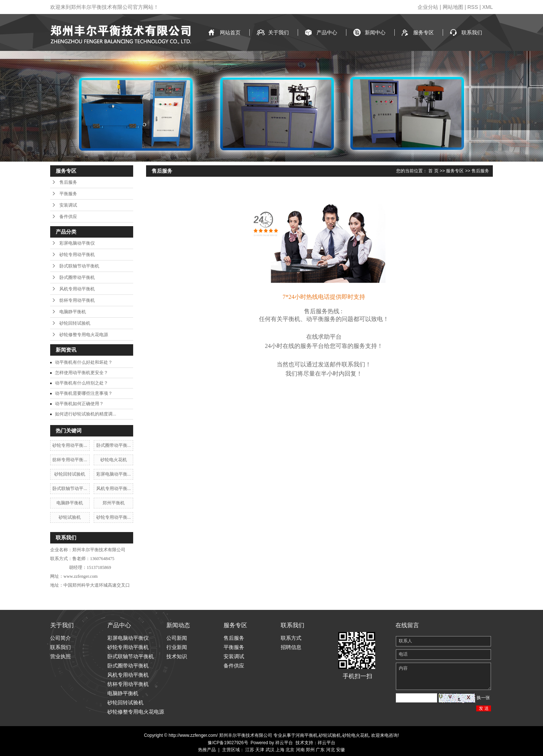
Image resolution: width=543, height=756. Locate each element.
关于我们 (279, 32)
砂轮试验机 (70, 517)
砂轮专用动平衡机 (77, 255)
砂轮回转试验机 (75, 323)
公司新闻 (177, 638)
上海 (280, 750)
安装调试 (68, 205)
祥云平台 (284, 743)
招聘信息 (291, 647)
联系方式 (291, 638)
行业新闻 (177, 647)
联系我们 (472, 32)
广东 (320, 750)
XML (487, 7)
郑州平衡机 (114, 503)
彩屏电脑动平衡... (114, 474)
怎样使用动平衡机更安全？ (82, 373)
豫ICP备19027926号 (228, 743)
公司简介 (60, 638)
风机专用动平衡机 (77, 289)
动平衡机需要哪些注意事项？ (84, 393)
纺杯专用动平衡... (70, 460)
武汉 (270, 750)
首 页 (433, 171)
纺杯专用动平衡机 (77, 300)
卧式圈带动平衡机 (77, 277)
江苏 (250, 750)
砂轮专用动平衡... (70, 445)
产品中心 (327, 32)
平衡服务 (68, 194)
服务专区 (423, 32)
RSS (473, 7)
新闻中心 (375, 32)
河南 (300, 750)
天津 (260, 750)
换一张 (483, 698)
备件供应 (68, 217)
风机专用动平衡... (114, 489)
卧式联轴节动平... (70, 489)
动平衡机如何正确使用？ (79, 404)
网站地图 (453, 7)
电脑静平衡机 (73, 312)
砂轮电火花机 (114, 460)
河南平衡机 (307, 735)
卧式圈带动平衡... (114, 445)
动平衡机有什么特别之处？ (82, 383)
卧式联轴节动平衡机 (79, 266)
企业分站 (428, 7)
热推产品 (207, 750)
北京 (290, 750)
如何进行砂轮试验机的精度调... (86, 414)
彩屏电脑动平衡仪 (77, 243)
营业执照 (60, 656)
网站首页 (230, 32)
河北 (331, 750)
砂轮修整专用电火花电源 (84, 335)
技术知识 (177, 656)
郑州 (310, 750)
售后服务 (68, 182)
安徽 (340, 750)
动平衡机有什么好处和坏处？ (84, 362)
